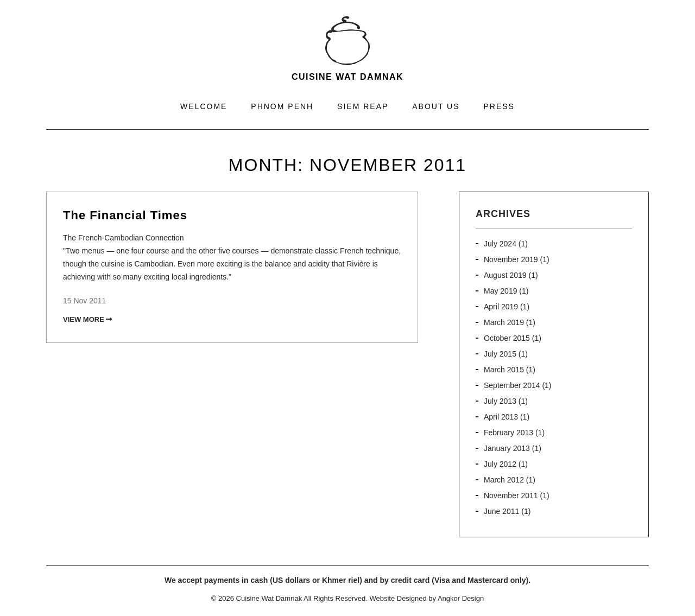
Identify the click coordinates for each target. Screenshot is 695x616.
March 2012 (504, 480)
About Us (436, 106)
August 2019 (505, 275)
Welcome (204, 106)
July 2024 (500, 244)
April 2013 (501, 417)
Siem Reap (363, 106)
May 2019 (500, 291)
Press (499, 106)
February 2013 (508, 433)
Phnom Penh (282, 106)
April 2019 (501, 307)
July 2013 (500, 401)
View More (87, 319)
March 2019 (504, 322)
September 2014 (512, 385)
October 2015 (507, 338)
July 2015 (500, 354)
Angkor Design (461, 598)
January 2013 (507, 448)
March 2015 (504, 370)
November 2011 (511, 496)
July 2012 (500, 464)
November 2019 (511, 259)
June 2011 (501, 511)
